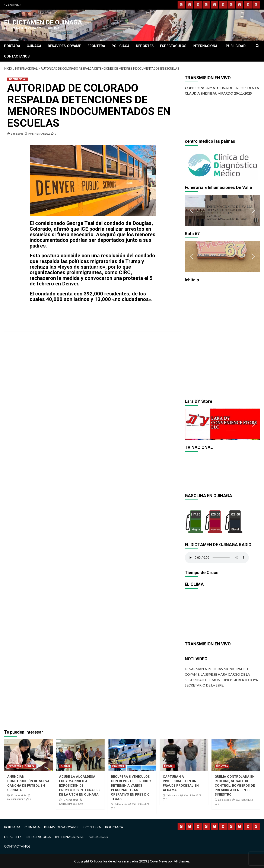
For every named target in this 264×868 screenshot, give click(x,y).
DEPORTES (145, 46)
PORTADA (12, 46)
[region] (222, 164)
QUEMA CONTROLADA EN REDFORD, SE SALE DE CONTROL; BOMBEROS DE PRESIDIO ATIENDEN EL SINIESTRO (235, 786)
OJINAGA (34, 46)
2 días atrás (121, 804)
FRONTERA (96, 46)
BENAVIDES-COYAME (64, 46)
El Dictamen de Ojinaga (43, 22)
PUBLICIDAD (236, 46)
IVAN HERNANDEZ (39, 134)
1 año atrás (17, 134)
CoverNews (159, 861)
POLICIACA (121, 46)
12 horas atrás (18, 795)
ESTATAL (169, 766)
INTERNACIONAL (206, 46)
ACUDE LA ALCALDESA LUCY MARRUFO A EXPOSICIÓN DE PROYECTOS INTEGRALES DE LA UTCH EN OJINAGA (79, 786)
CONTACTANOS (17, 56)
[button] (191, 164)
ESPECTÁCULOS (173, 46)
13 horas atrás (70, 800)
